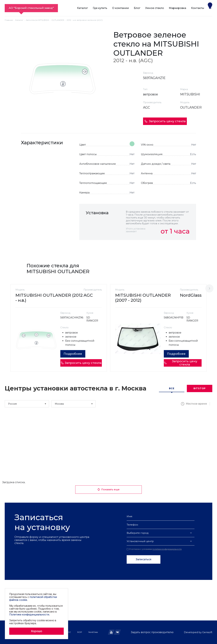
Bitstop (200, 388)
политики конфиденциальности (167, 549)
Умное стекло (155, 8)
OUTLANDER (58, 20)
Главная (9, 20)
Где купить (100, 8)
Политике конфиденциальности (29, 614)
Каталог (82, 8)
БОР (80, 632)
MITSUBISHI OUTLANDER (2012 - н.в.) (49, 298)
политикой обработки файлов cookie (33, 598)
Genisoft (207, 632)
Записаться (144, 559)
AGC (69, 632)
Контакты (198, 8)
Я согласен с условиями (154, 549)
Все (172, 388)
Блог (137, 8)
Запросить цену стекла (165, 121)
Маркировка (178, 8)
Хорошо (36, 631)
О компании (121, 8)
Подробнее (73, 354)
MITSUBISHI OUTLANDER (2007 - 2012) (143, 298)
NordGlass (93, 632)
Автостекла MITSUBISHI (37, 20)
